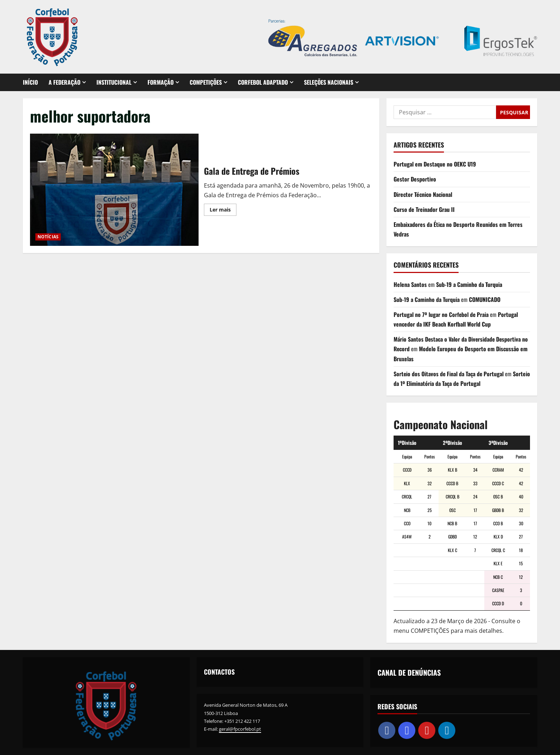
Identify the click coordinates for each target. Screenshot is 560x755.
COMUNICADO (485, 299)
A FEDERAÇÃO (64, 82)
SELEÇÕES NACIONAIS (329, 82)
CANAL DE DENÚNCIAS (409, 672)
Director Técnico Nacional (423, 194)
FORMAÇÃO (161, 82)
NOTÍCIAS (48, 237)
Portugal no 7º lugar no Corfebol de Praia (441, 314)
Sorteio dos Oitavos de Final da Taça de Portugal (449, 374)
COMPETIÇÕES (206, 82)
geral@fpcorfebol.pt (240, 729)
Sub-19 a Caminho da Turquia (469, 284)
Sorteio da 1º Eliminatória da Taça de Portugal (446, 383)
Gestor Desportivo (415, 179)
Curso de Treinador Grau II (424, 209)
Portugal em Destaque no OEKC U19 (435, 164)
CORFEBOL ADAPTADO (263, 82)
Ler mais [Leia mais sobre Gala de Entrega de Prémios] (223, 211)
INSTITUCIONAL (114, 82)
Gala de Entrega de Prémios (114, 190)
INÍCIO (30, 82)
